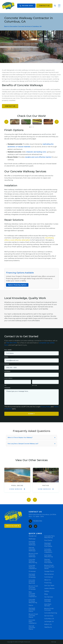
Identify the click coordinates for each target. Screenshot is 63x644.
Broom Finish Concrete (49, 609)
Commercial (49, 577)
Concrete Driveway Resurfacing (33, 601)
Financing (48, 583)
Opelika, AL (48, 627)
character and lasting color (36, 152)
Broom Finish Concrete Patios (33, 616)
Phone (7, 364)
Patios (31, 605)
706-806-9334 (26, 6)
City (5, 385)
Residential (33, 536)
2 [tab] (32, 127)
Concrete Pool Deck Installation (48, 551)
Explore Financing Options (17, 285)
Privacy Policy (46, 407)
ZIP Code (35, 385)
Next (57, 122)
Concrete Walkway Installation (33, 567)
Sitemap (54, 642)
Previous (6, 122)
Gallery (47, 591)
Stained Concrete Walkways (32, 549)
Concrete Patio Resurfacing (50, 537)
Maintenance (49, 574)
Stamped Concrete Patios (32, 610)
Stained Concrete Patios (32, 628)
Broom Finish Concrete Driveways (33, 588)
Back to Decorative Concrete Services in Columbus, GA (23, 26)
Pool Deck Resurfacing (48, 556)
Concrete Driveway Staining (32, 582)
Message (7, 388)
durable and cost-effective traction (38, 157)
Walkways (32, 539)
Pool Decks (48, 540)
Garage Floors (49, 571)
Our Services (49, 597)
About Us (47, 580)
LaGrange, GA (49, 621)
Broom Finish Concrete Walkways (33, 555)
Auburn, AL (48, 624)
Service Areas (49, 616)
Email (6, 357)
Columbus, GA (49, 619)
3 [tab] (33, 127)
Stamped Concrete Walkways (32, 543)
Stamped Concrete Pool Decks (48, 545)
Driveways (32, 571)
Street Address (8, 378)
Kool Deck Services (48, 605)
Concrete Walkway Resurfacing (33, 561)
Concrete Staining (51, 613)
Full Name (8, 350)
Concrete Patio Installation (33, 622)
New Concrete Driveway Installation (33, 594)
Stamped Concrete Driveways (32, 576)
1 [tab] (30, 127)
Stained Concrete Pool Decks (48, 561)
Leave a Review (49, 588)
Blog (46, 594)
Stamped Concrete (48, 601)
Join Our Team (49, 586)
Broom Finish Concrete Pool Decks (49, 567)
